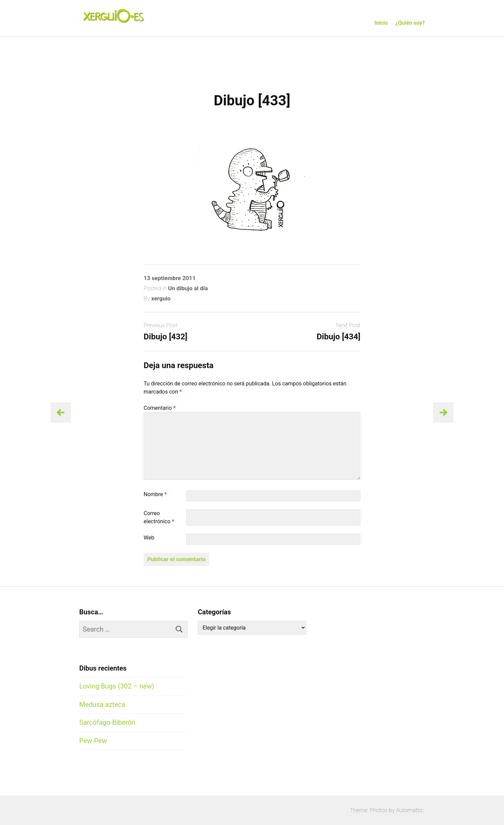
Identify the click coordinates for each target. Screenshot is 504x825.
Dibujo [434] (339, 337)
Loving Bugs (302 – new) (117, 686)
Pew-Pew (93, 741)
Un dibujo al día (188, 288)
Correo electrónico (159, 517)
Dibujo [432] (165, 337)
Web (149, 538)
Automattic (410, 810)
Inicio (381, 23)
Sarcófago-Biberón (107, 722)
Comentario (160, 408)
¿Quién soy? (410, 23)
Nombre (155, 494)
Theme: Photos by (373, 810)
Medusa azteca (102, 704)
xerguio (161, 298)
